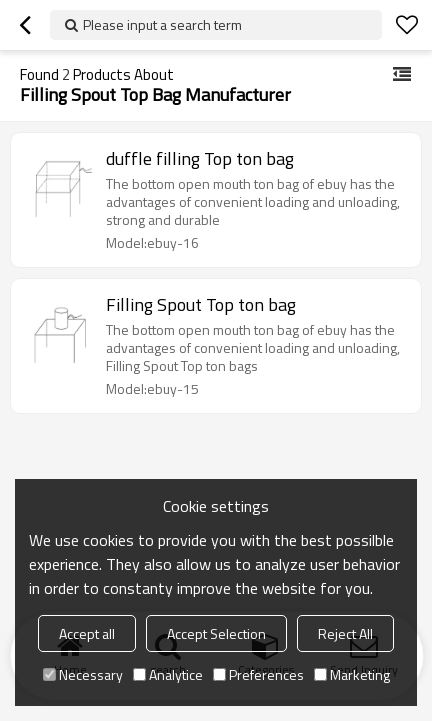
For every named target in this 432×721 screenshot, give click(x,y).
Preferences (258, 674)
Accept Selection (216, 633)
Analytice (168, 674)
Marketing (352, 674)
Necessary (83, 674)
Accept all (87, 633)
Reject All (345, 633)
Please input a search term (162, 24)
